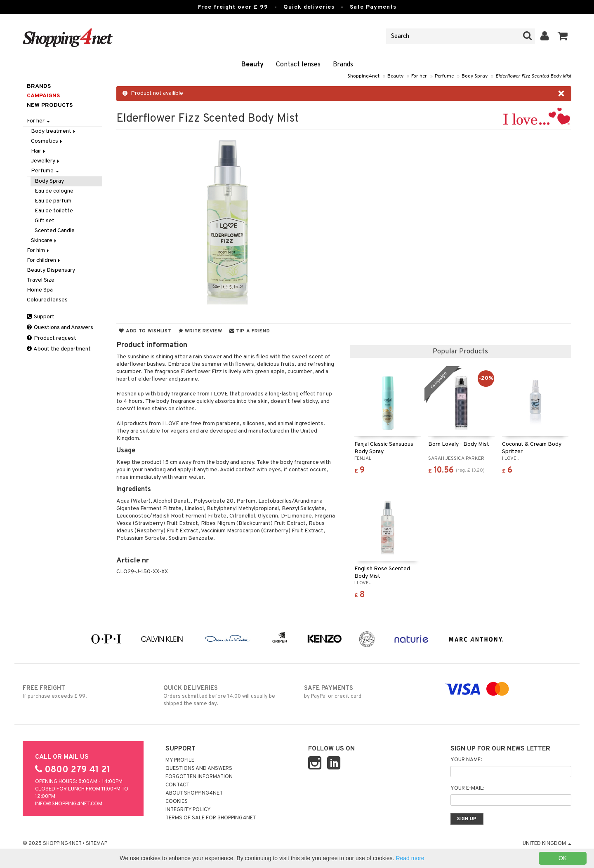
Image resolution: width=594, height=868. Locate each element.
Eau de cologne (54, 191)
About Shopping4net (194, 793)
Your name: (466, 760)
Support (41, 317)
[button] (563, 36)
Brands (343, 65)
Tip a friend (250, 331)
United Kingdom (547, 844)
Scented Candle (55, 231)
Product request (52, 338)
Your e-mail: (467, 788)
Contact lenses (298, 65)
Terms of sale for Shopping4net (211, 818)
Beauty (252, 65)
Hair (39, 151)
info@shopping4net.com (69, 804)
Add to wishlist (145, 331)
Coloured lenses (47, 300)
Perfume (444, 76)
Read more (410, 858)
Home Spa (40, 290)
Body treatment (54, 131)
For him (39, 251)
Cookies (177, 802)
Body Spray (475, 76)
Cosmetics (47, 141)
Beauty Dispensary (51, 270)
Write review (200, 331)
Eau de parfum (53, 201)
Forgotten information (199, 777)
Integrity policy (188, 810)
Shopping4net (363, 76)
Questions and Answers (60, 328)
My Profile (180, 760)
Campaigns (43, 96)
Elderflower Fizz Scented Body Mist (533, 76)
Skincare (44, 241)
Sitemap (97, 844)
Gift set (45, 221)
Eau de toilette (54, 211)
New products (50, 105)
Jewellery (46, 161)
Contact (177, 785)
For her (419, 76)
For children (44, 260)
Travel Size (41, 280)
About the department (59, 349)
